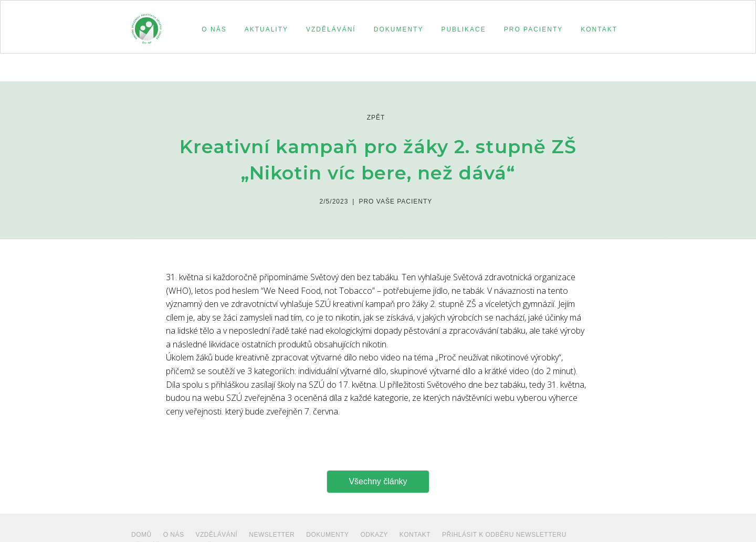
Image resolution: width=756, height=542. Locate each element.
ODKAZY (374, 535)
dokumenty (327, 535)
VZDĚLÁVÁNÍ (217, 535)
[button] (212, 29)
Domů (141, 535)
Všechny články (378, 481)
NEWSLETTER (272, 535)
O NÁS (174, 535)
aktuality (266, 29)
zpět (376, 118)
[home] (146, 24)
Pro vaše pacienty (395, 201)
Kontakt (415, 535)
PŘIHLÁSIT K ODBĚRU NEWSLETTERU (504, 535)
